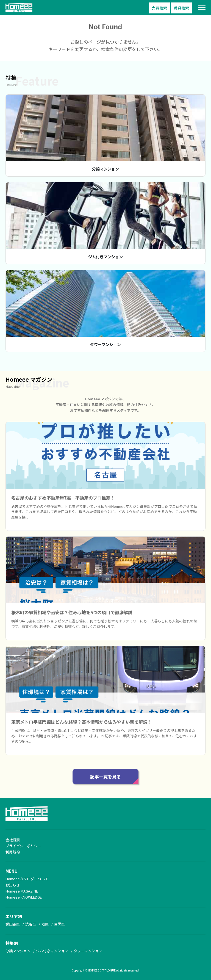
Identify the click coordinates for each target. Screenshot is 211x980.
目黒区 (59, 924)
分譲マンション (105, 169)
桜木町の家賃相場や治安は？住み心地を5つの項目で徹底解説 (72, 612)
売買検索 (159, 8)
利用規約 (13, 852)
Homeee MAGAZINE (22, 891)
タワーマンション (105, 344)
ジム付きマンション (105, 257)
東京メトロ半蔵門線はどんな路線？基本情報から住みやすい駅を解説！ (82, 722)
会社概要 (13, 840)
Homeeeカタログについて (27, 879)
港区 (45, 924)
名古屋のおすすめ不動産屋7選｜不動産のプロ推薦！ (63, 498)
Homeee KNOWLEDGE (24, 897)
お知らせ (13, 885)
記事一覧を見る (105, 777)
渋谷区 (31, 924)
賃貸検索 (181, 8)
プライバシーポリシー (23, 846)
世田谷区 (13, 924)
